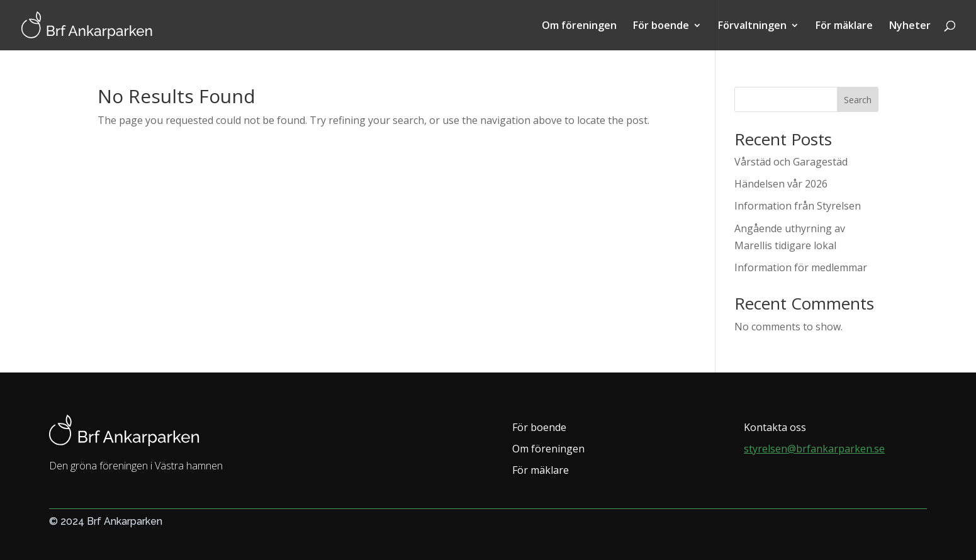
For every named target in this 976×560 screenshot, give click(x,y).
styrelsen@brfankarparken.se (814, 449)
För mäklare (844, 26)
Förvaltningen (752, 26)
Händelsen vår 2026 (781, 184)
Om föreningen (579, 26)
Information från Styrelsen (798, 206)
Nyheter (910, 26)
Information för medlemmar (801, 267)
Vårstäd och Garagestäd (791, 162)
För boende (661, 26)
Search (858, 100)
